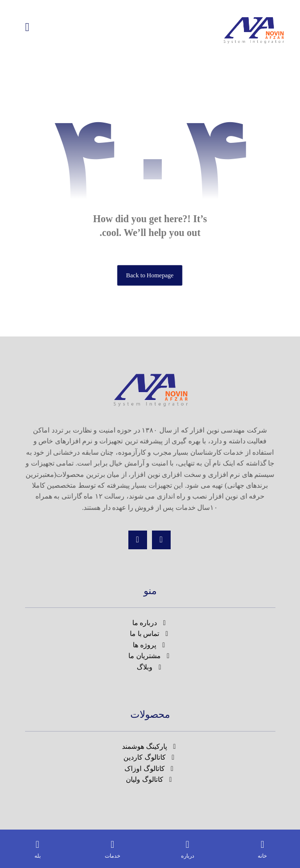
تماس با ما (150, 634)
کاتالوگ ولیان (150, 780)
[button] (28, 27)
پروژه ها (150, 645)
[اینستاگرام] (161, 540)
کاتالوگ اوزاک (150, 769)
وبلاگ (150, 667)
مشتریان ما (150, 656)
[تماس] (138, 540)
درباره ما (150, 623)
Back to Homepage (150, 275)
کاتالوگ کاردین (150, 757)
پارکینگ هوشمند (150, 747)
